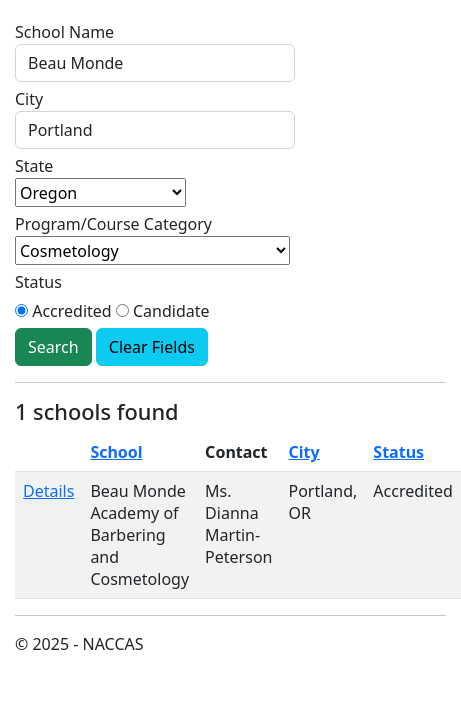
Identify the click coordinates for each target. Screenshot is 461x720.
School (116, 452)
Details (48, 491)
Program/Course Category (113, 224)
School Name (64, 32)
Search (53, 347)
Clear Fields (152, 347)
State (34, 166)
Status (38, 282)
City (29, 99)
